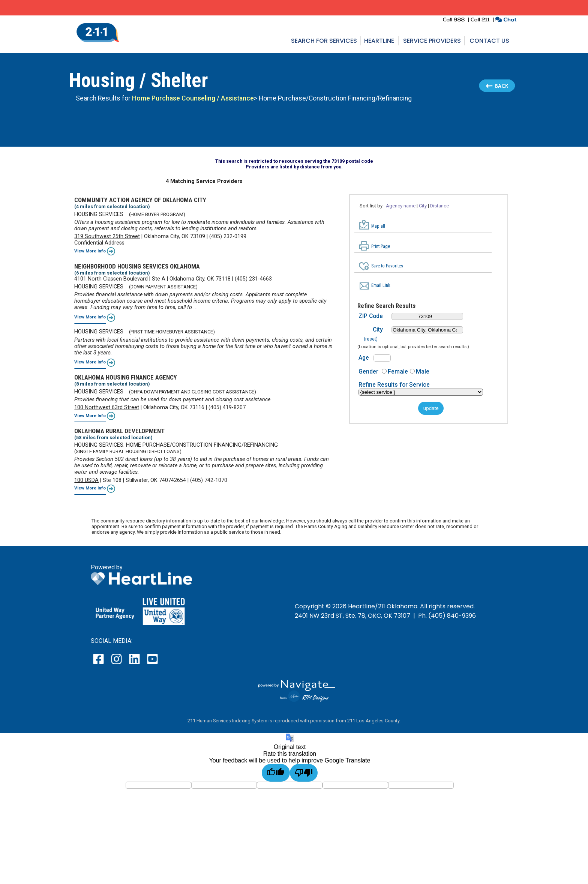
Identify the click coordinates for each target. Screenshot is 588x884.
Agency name (401, 206)
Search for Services (324, 41)
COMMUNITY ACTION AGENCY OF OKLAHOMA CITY (140, 200)
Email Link (381, 285)
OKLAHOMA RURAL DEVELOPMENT (119, 431)
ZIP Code (371, 316)
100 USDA (86, 480)
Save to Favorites (387, 266)
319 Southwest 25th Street (107, 236)
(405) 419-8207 (227, 407)
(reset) (371, 339)
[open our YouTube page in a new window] (152, 664)
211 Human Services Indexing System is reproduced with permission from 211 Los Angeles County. (294, 721)
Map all (378, 226)
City (423, 206)
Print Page (381, 246)
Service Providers (432, 41)
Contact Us (489, 41)
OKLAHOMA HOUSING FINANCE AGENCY (126, 377)
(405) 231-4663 (253, 279)
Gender (368, 371)
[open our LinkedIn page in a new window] (135, 664)
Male (423, 371)
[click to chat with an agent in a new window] (506, 20)
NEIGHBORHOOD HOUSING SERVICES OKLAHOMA (137, 266)
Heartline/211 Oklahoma (383, 606)
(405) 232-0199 (228, 236)
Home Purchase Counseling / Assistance (193, 98)
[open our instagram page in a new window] (117, 664)
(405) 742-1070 (209, 480)
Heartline (379, 41)
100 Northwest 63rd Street (107, 407)
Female (398, 371)
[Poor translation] (304, 773)
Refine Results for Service (394, 385)
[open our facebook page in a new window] (99, 664)
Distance (439, 206)
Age (364, 358)
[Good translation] (276, 773)
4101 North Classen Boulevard (111, 279)
